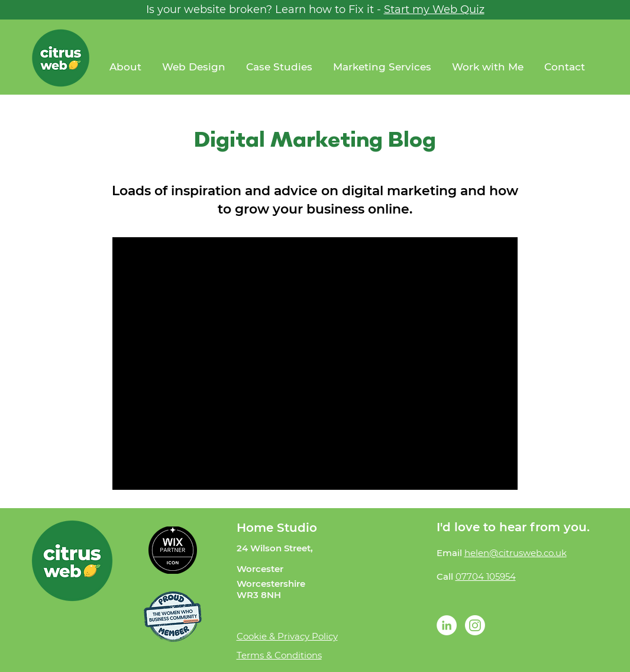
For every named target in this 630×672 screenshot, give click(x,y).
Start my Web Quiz (434, 9)
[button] (489, 67)
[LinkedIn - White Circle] (447, 625)
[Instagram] (475, 625)
